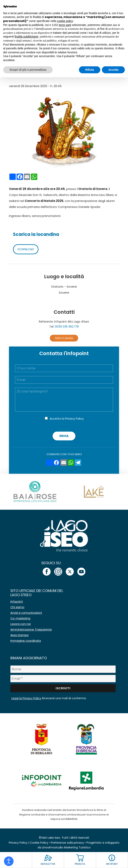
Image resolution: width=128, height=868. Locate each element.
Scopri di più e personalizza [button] (28, 70)
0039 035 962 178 (67, 327)
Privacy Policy (74, 419)
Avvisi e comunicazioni (26, 613)
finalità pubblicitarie (26, 37)
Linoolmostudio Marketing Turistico (66, 847)
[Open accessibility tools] (9, 861)
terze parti (65, 25)
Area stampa (19, 635)
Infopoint (17, 602)
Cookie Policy (39, 843)
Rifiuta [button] (90, 70)
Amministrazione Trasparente (31, 630)
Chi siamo (17, 607)
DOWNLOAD (26, 249)
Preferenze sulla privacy (67, 843)
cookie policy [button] (65, 21)
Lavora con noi (21, 624)
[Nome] (63, 669)
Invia (64, 436)
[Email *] (63, 679)
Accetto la (67, 419)
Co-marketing (20, 618)
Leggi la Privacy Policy (26, 698)
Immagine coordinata (26, 641)
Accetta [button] (113, 70)
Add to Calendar (64, 338)
